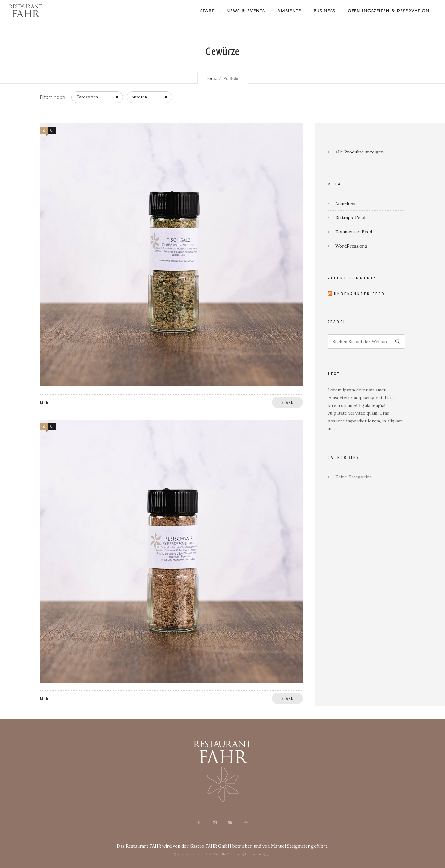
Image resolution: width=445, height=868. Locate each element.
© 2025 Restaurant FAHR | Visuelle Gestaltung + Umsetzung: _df (223, 854)
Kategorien (87, 97)
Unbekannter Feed (360, 294)
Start (207, 11)
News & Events (246, 11)
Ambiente (289, 11)
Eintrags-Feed (350, 218)
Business (324, 11)
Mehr (45, 402)
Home (211, 78)
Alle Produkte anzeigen (359, 152)
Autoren (139, 97)
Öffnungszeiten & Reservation (389, 11)
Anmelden (345, 203)
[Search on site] (366, 341)
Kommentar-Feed (354, 232)
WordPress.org (351, 246)
